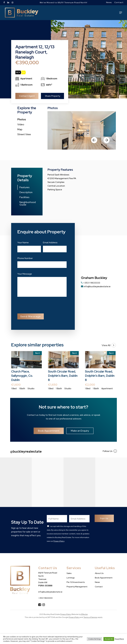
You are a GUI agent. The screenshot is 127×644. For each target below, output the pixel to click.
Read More (119, 639)
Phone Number (25, 258)
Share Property (53, 96)
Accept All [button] (109, 639)
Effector (84, 614)
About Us (99, 573)
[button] (121, 13)
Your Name (23, 242)
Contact (99, 587)
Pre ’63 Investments (76, 582)
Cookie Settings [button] (95, 639)
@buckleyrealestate (26, 451)
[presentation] (36, 305)
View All (109, 345)
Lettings (71, 578)
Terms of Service (90, 617)
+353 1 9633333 (91, 283)
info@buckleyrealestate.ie (96, 286)
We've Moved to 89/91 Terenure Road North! (63, 3)
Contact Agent (27, 96)
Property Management (77, 587)
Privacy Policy (59, 541)
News (97, 582)
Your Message (25, 274)
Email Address (50, 242)
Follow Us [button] (110, 451)
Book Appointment (104, 578)
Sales (69, 573)
